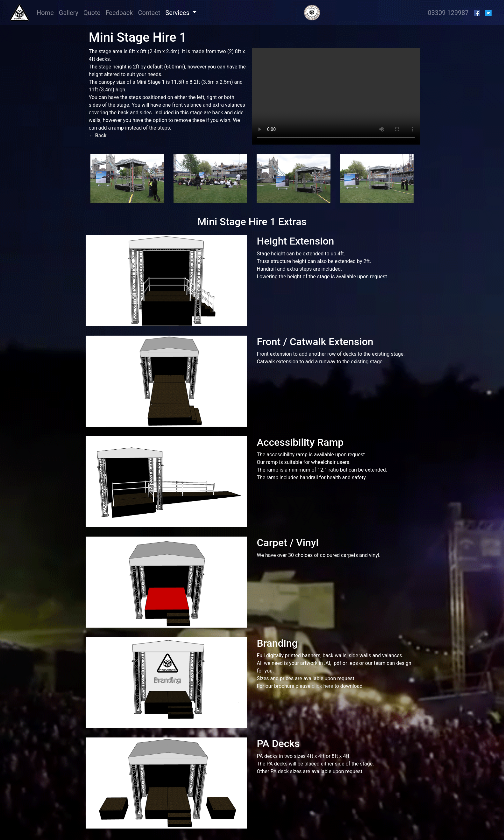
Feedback (119, 13)
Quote (92, 13)
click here (323, 686)
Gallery (69, 13)
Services (178, 13)
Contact (149, 13)
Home (46, 12)
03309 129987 (448, 13)
